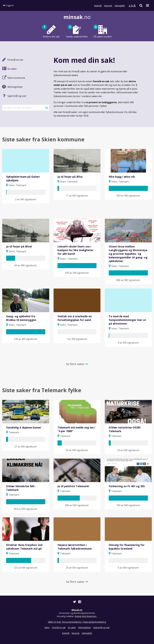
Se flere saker (77, 364)
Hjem (47, 627)
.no (77, 17)
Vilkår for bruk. (55, 622)
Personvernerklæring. (72, 622)
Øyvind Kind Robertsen (86, 616)
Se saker (72, 627)
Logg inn (8, 5)
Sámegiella (120, 6)
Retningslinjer (84, 627)
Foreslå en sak (59, 627)
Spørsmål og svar (101, 627)
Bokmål (98, 6)
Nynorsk (108, 6)
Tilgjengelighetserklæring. (94, 622)
